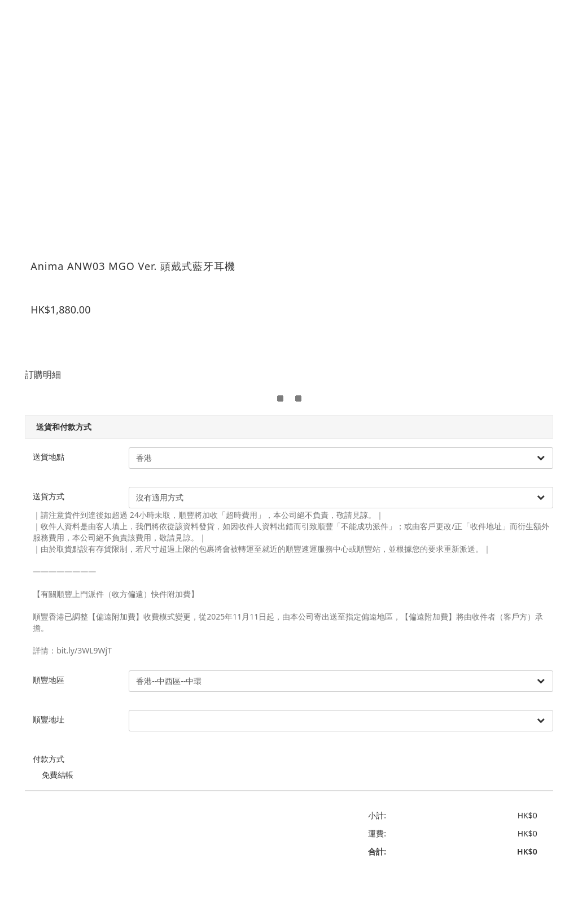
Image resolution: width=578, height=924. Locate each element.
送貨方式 (56, 490)
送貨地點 (56, 450)
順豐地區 (56, 674)
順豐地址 (56, 713)
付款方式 (56, 753)
